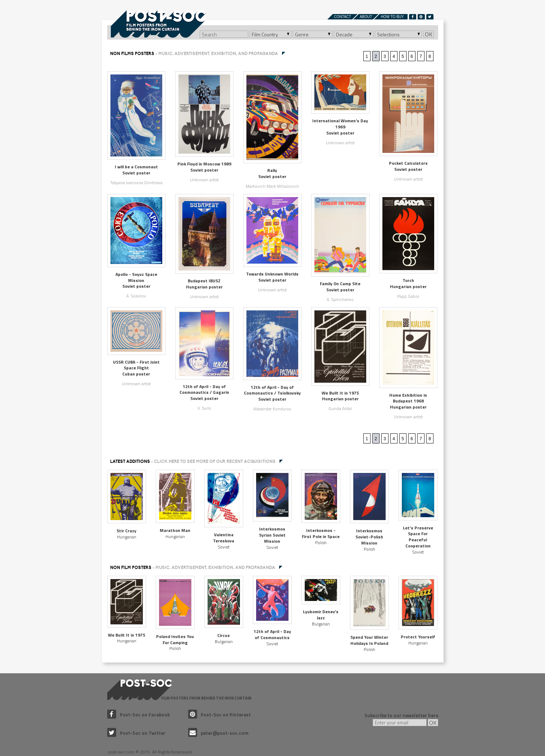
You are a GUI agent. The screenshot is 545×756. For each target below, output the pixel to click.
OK (429, 34)
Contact (342, 17)
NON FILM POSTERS (193, 568)
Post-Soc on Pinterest (219, 715)
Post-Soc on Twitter (136, 733)
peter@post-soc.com (218, 733)
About (366, 17)
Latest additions (193, 461)
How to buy (392, 17)
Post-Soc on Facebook (138, 715)
